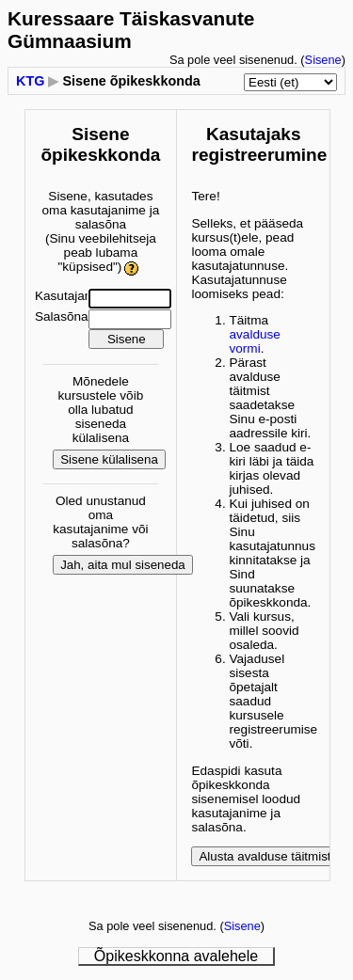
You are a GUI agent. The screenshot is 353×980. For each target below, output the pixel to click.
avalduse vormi (254, 341)
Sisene (323, 60)
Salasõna (62, 316)
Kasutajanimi (72, 296)
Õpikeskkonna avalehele (176, 956)
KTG (30, 81)
